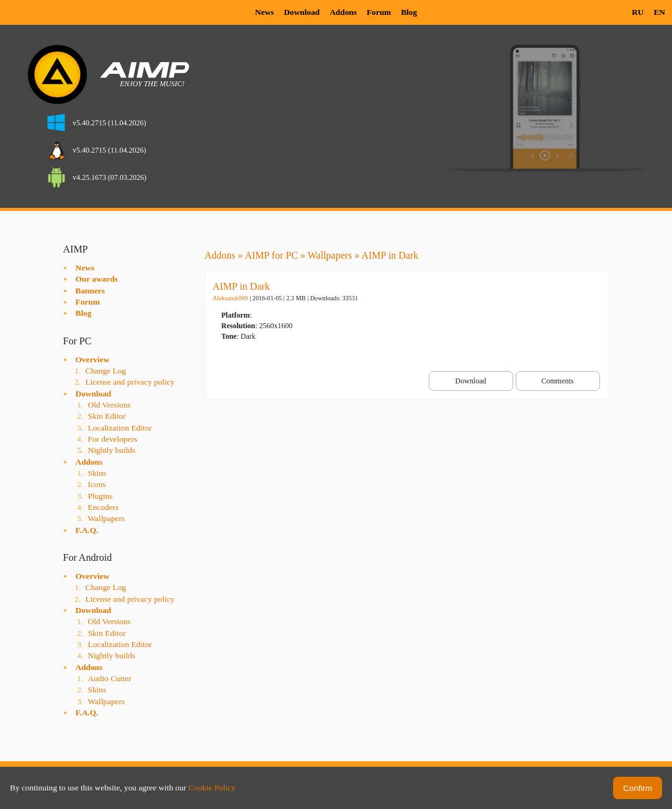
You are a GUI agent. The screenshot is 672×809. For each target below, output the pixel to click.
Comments (557, 381)
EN (659, 12)
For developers (113, 439)
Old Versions (110, 405)
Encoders (104, 507)
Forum (379, 12)
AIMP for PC (271, 255)
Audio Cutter (110, 678)
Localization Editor (120, 428)
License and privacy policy (130, 382)
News (264, 12)
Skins (97, 473)
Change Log (106, 371)
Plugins (101, 496)
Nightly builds (112, 450)
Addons (343, 12)
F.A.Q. (87, 530)
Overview (93, 360)
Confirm (638, 788)
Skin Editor (107, 416)
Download (302, 12)
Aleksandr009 (231, 298)
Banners (90, 291)
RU (638, 12)
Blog (409, 12)
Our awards (97, 279)
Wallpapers (107, 518)
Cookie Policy (212, 788)
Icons (97, 484)
